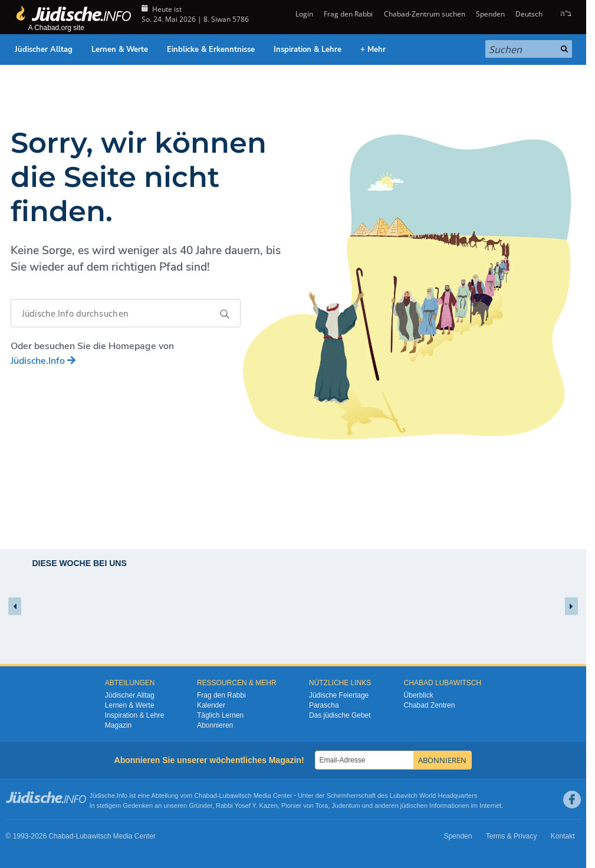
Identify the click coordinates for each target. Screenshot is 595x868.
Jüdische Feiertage (339, 695)
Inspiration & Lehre (308, 50)
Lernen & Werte (120, 50)
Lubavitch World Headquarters (433, 795)
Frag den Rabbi (348, 14)
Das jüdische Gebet (340, 715)
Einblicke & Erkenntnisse (211, 50)
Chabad (206, 795)
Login (303, 14)
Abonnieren (215, 725)
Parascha (324, 705)
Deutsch (529, 14)
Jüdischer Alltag (44, 50)
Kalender (211, 705)
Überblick (419, 695)
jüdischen (414, 805)
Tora (322, 805)
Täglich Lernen (220, 715)
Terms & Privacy (512, 836)
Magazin (118, 725)
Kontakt (563, 836)
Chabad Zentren (430, 705)
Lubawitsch (236, 795)
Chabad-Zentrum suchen (425, 14)
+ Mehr (373, 50)
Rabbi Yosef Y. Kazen (247, 805)
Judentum (346, 805)
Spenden (490, 14)
